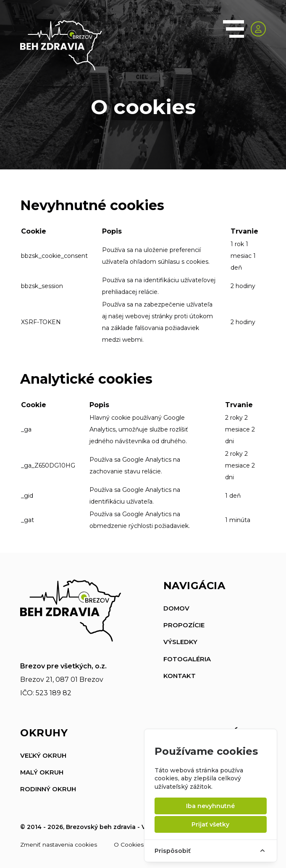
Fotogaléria (187, 659)
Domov (177, 608)
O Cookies (131, 844)
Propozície (184, 625)
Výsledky (180, 642)
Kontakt (180, 675)
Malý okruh (42, 772)
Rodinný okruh (48, 789)
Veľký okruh (43, 755)
